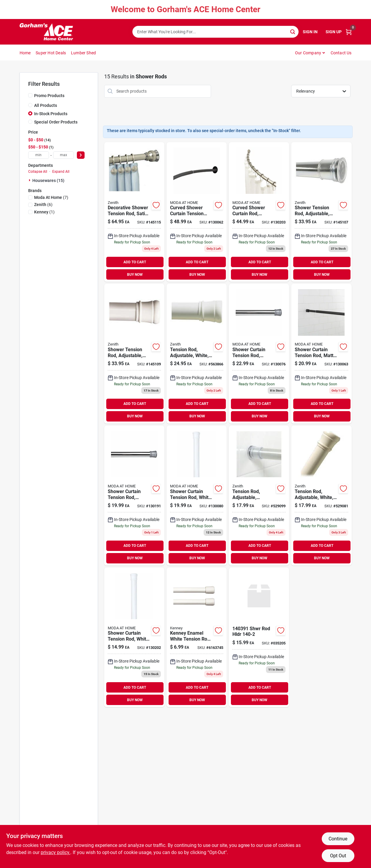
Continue (338, 839)
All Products (46, 105)
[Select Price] (81, 155)
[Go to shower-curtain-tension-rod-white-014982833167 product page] (134, 637)
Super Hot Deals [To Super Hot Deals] (51, 53)
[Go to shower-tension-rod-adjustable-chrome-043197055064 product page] (321, 212)
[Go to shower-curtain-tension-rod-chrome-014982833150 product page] (134, 496)
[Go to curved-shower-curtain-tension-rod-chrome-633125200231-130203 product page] (259, 212)
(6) (43, 205)
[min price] (39, 155)
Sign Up (334, 32)
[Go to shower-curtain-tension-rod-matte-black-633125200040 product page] (321, 354)
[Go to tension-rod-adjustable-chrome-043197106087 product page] (259, 496)
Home (25, 53)
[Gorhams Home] (46, 32)
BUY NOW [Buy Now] (135, 275)
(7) (51, 197)
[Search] (293, 31)
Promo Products (49, 96)
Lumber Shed (83, 53)
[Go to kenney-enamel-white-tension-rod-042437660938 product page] (197, 637)
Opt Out (338, 856)
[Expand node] (30, 180)
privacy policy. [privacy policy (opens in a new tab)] (56, 852)
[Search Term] (215, 32)
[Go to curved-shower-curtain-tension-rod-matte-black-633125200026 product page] (197, 212)
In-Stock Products (51, 114)
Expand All (61, 172)
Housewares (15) (48, 180)
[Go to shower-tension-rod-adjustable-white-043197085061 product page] (134, 354)
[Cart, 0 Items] (349, 32)
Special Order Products (56, 122)
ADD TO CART (135, 262)
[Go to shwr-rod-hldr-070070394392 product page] (259, 637)
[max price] (64, 155)
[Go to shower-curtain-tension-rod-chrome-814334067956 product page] (259, 354)
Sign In (310, 32)
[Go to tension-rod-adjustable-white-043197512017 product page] (197, 354)
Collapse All (38, 172)
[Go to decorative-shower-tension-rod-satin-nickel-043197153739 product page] (134, 212)
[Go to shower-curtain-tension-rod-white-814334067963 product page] (197, 496)
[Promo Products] (30, 95)
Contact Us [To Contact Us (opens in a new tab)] (341, 53)
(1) (44, 212)
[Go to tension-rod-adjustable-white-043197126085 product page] (321, 496)
